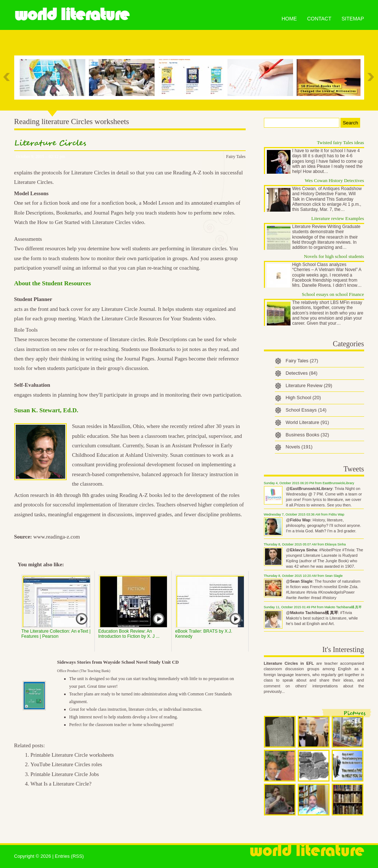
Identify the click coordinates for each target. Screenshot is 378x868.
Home (289, 19)
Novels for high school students (334, 256)
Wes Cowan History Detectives (334, 180)
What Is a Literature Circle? (61, 784)
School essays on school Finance (333, 294)
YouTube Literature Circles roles (67, 764)
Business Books (307, 435)
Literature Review (309, 385)
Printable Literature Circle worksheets (72, 755)
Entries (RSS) (69, 856)
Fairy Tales (236, 157)
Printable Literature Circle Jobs (65, 774)
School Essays (306, 410)
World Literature (72, 15)
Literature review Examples (338, 218)
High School (303, 398)
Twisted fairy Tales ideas (341, 142)
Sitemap (353, 19)
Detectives (302, 373)
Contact (319, 19)
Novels (299, 447)
